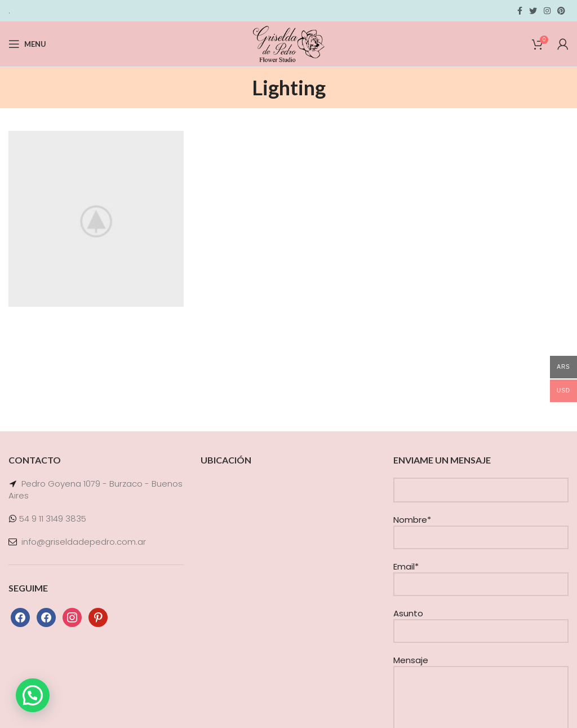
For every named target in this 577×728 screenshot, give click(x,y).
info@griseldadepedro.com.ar (84, 542)
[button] (33, 695)
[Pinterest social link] (561, 11)
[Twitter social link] (533, 11)
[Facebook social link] (520, 11)
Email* (481, 575)
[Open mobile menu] (27, 44)
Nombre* (481, 528)
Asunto (481, 622)
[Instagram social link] (547, 11)
